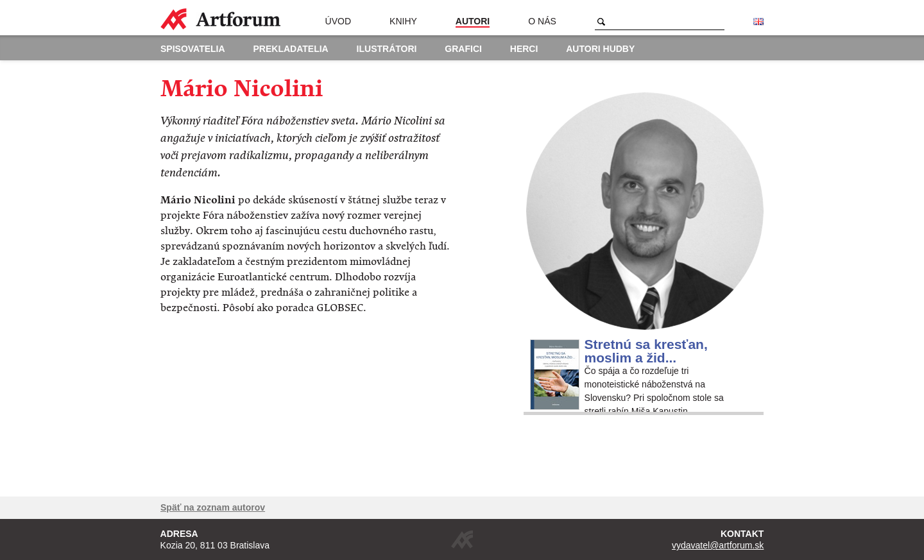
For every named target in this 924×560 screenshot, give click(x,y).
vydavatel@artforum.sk (718, 545)
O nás (542, 21)
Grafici (463, 49)
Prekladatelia (291, 49)
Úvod (338, 21)
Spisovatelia (193, 49)
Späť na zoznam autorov (213, 507)
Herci (524, 49)
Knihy (403, 21)
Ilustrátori (387, 49)
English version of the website (758, 22)
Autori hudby (600, 49)
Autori (473, 21)
